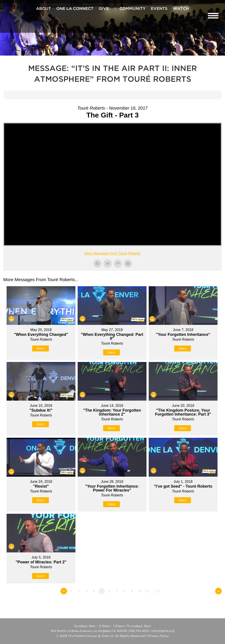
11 (147, 591)
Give (104, 9)
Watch (181, 9)
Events (159, 9)
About (44, 9)
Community (133, 9)
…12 (156, 591)
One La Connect (75, 9)
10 (140, 591)
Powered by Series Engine (205, 603)
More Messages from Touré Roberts (112, 253)
